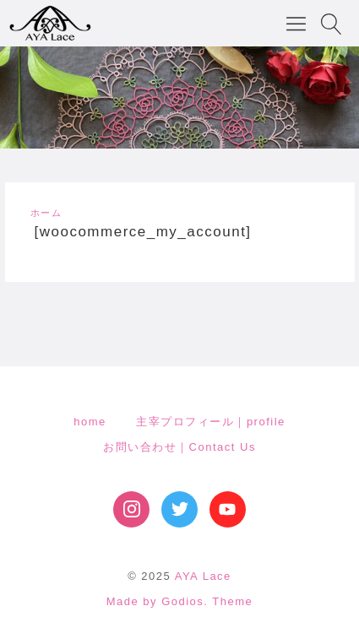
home (90, 422)
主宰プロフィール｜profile (210, 422)
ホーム (46, 213)
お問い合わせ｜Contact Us (179, 447)
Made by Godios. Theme (180, 601)
